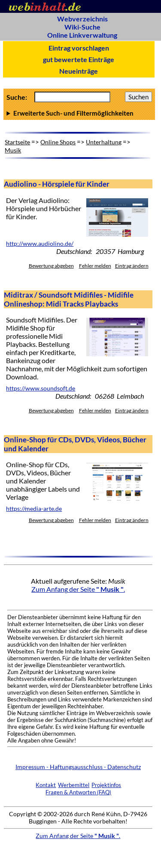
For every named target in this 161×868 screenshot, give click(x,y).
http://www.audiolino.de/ (40, 244)
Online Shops (58, 142)
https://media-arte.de (34, 509)
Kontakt (46, 785)
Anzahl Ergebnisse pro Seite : (79, 113)
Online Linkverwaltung (82, 35)
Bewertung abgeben (51, 266)
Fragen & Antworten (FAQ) (78, 792)
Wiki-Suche (82, 27)
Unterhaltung (104, 142)
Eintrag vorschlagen (79, 48)
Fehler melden (95, 266)
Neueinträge (79, 71)
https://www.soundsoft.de (41, 388)
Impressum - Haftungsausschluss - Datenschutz (78, 767)
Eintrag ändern (132, 266)
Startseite (17, 142)
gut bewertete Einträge (79, 59)
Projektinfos (106, 785)
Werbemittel (74, 785)
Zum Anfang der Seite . (78, 589)
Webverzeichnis (82, 19)
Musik (13, 150)
